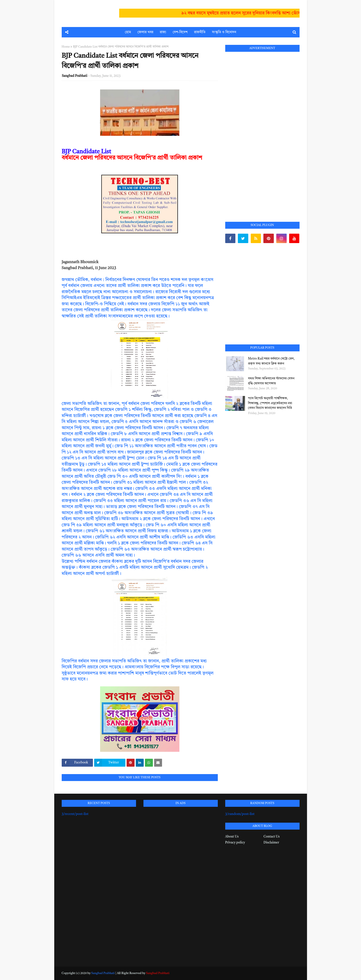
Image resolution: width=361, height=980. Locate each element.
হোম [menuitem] (128, 32)
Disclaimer (271, 843)
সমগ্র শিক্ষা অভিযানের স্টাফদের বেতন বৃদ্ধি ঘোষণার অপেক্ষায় (271, 381)
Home (66, 47)
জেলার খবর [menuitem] (145, 32)
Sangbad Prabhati (75, 76)
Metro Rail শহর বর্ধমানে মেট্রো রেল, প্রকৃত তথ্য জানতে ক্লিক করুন (271, 361)
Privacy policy (235, 843)
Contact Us (272, 837)
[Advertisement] (262, 131)
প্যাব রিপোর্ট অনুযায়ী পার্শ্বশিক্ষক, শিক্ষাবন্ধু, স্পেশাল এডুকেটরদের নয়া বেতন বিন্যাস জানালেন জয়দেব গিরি (270, 403)
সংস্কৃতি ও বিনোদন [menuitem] (224, 32)
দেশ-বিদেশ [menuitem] (180, 32)
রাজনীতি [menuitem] (200, 32)
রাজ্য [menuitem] (163, 32)
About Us (232, 837)
